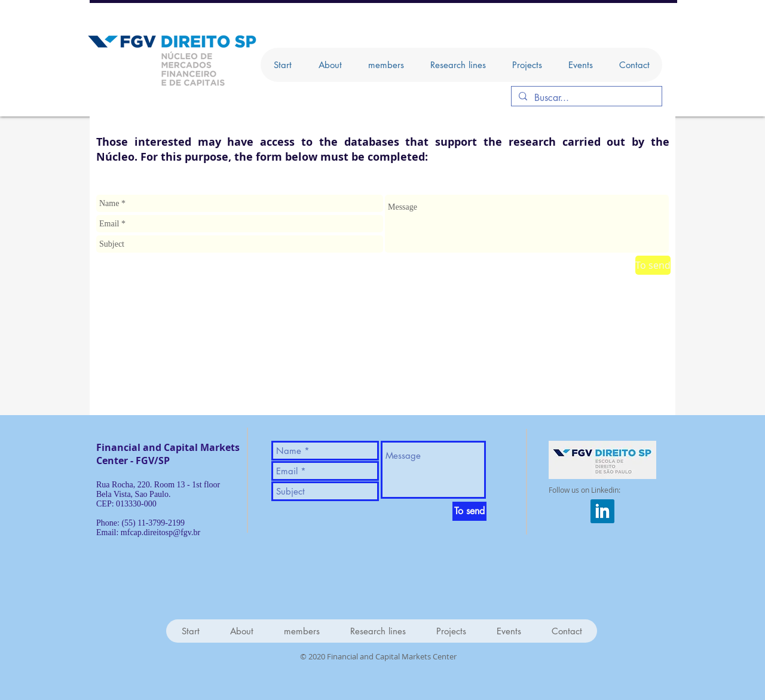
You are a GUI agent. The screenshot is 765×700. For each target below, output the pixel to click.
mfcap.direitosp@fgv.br (160, 532)
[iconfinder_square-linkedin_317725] (602, 511)
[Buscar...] (585, 98)
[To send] (653, 265)
